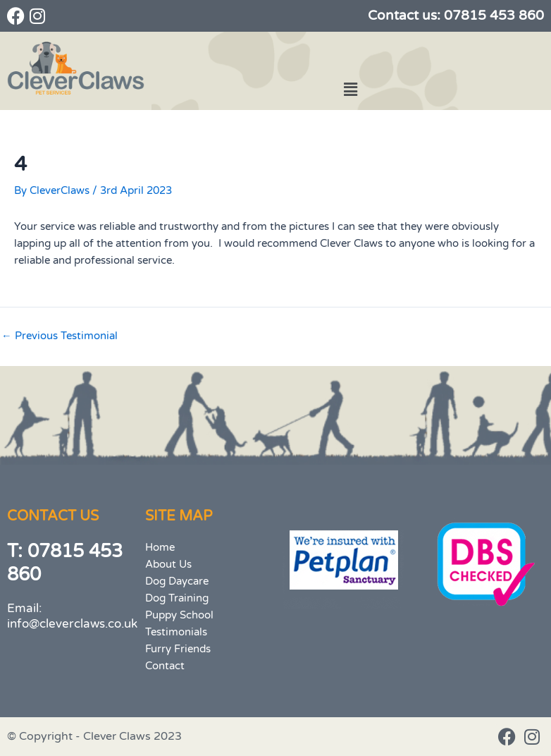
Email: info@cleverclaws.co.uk (72, 616)
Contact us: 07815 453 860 (456, 16)
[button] (350, 90)
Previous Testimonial (60, 337)
